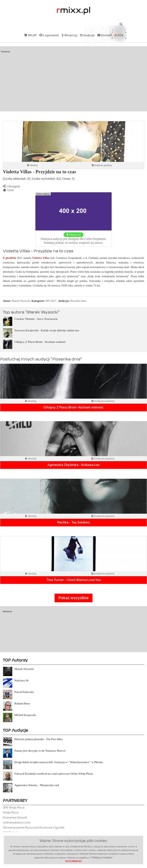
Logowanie (49, 35)
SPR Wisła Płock (14, 808)
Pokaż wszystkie (73, 598)
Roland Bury (22, 703)
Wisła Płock (11, 813)
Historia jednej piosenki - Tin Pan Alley (39, 739)
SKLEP (30, 35)
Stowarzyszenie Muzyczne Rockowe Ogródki (34, 828)
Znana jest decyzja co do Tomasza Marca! (40, 751)
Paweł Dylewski (24, 692)
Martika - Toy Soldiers (73, 522)
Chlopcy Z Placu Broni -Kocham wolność (73, 407)
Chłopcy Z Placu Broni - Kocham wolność (40, 342)
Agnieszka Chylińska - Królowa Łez (74, 465)
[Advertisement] (73, 79)
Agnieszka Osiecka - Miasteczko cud (37, 785)
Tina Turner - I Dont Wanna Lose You (74, 580)
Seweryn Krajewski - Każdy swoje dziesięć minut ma (47, 330)
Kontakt (105, 35)
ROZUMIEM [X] (73, 861)
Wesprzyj (69, 35)
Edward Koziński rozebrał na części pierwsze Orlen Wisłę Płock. (54, 774)
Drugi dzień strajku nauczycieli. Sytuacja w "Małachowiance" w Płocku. (59, 762)
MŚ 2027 (51, 301)
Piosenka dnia (78, 301)
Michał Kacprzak (25, 715)
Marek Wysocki (21, 301)
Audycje (87, 35)
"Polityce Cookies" (102, 858)
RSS (119, 35)
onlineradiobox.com (17, 823)
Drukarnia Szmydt (15, 818)
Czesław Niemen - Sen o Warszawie (36, 319)
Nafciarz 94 (21, 680)
